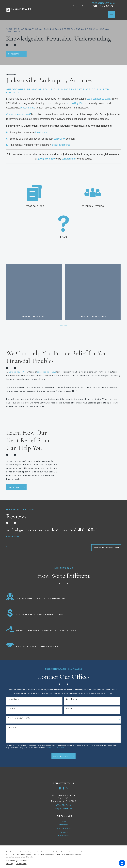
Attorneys (64, 824)
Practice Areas (64, 828)
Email (69, 708)
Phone (11, 708)
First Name (14, 699)
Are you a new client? (19, 718)
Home (76, 6)
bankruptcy (60, 139)
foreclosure (41, 132)
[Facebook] (63, 788)
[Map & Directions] (63, 808)
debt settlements (61, 145)
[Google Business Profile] (60, 788)
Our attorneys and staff (18, 114)
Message (13, 727)
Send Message (63, 756)
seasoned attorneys (47, 372)
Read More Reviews (106, 547)
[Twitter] (67, 788)
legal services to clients (99, 99)
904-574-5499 (103, 6)
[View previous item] (61, 325)
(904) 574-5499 (63, 805)
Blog (84, 6)
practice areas (28, 108)
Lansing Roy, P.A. (74, 103)
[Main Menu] (111, 15)
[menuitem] (63, 821)
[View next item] (66, 325)
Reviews (64, 832)
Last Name (72, 699)
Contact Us (16, 487)
